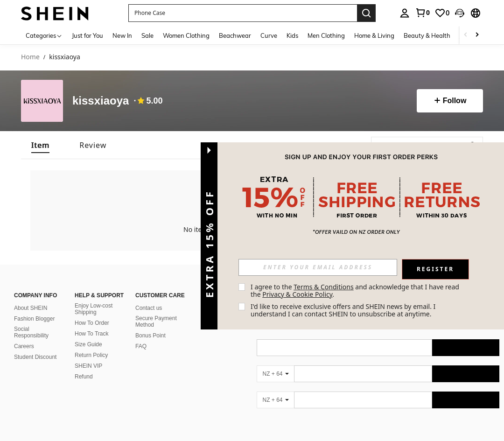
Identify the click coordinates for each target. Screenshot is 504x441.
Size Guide (88, 344)
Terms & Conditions (324, 287)
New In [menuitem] (122, 35)
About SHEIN (31, 308)
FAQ (141, 346)
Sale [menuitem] (147, 35)
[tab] (40, 145)
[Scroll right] (477, 35)
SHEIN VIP (88, 366)
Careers (24, 346)
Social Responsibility (31, 332)
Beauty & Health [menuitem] (427, 35)
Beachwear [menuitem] (235, 35)
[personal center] (405, 13)
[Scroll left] (466, 35)
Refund (84, 377)
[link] (422, 13)
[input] (318, 267)
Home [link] (30, 57)
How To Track (91, 334)
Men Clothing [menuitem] (326, 35)
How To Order (92, 323)
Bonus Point (150, 336)
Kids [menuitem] (292, 35)
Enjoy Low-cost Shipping (94, 309)
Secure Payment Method (156, 322)
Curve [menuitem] (269, 35)
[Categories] (44, 35)
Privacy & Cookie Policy (297, 294)
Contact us (149, 308)
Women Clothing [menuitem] (186, 35)
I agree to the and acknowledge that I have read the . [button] (356, 290)
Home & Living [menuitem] (374, 35)
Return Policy (91, 355)
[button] (460, 13)
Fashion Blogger (34, 319)
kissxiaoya (101, 101)
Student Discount (35, 357)
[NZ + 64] (275, 374)
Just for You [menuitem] (87, 35)
